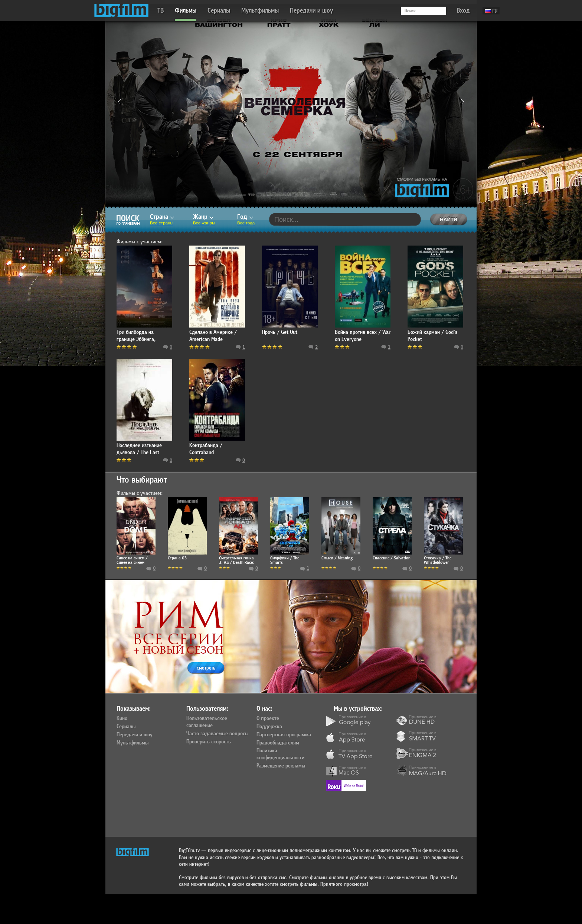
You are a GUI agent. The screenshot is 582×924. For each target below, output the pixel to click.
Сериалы (219, 11)
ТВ (161, 11)
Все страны (162, 223)
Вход (463, 11)
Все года (246, 223)
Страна (162, 217)
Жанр (203, 217)
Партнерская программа (284, 735)
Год (245, 217)
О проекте (268, 719)
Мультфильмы (260, 11)
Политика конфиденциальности (280, 754)
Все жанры (204, 223)
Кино (122, 719)
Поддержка (269, 727)
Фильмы (186, 11)
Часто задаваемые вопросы (217, 734)
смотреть (206, 668)
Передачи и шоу (311, 11)
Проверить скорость (209, 742)
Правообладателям (278, 743)
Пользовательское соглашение (207, 722)
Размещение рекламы (281, 766)
